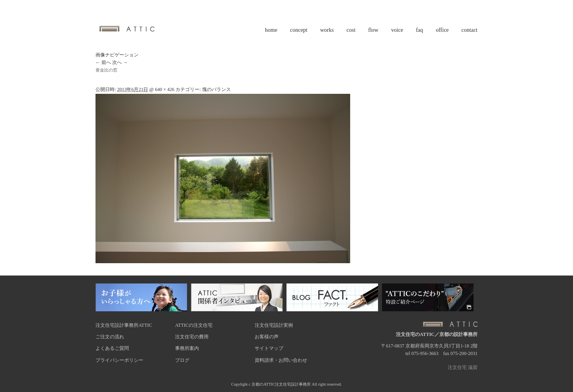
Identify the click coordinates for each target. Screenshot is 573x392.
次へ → (120, 62)
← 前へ (103, 62)
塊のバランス (216, 89)
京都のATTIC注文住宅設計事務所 (281, 384)
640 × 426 (165, 89)
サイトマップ (269, 348)
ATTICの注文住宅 (194, 325)
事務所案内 (187, 348)
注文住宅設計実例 (274, 325)
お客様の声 (267, 337)
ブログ (182, 360)
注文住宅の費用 (192, 337)
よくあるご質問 (112, 348)
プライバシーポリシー (119, 360)
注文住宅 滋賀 (463, 367)
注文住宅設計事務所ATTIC (124, 325)
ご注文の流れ (110, 337)
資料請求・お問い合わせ (281, 360)
